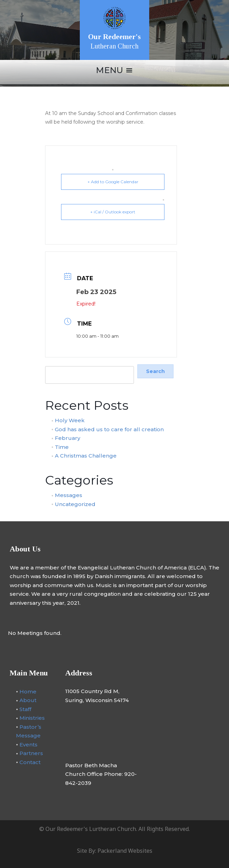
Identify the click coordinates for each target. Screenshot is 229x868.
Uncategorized (75, 504)
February (67, 438)
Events (28, 744)
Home (28, 691)
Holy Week (70, 420)
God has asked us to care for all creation (109, 429)
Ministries (32, 718)
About (28, 700)
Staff (25, 709)
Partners (31, 753)
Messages (69, 495)
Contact (30, 762)
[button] (109, 70)
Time (62, 447)
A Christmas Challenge (86, 456)
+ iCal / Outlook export (113, 212)
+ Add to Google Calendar (113, 182)
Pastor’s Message (29, 731)
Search (53, 362)
